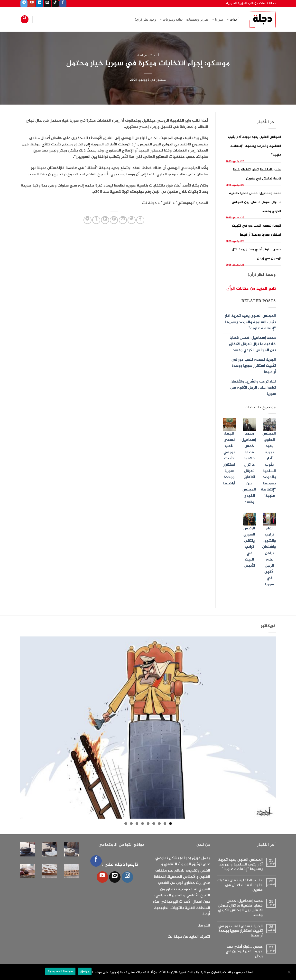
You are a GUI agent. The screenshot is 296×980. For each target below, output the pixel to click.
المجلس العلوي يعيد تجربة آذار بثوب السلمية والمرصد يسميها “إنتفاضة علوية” (255, 146)
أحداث (232, 19)
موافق (85, 971)
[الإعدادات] (289, 973)
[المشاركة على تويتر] (132, 220)
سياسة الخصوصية (60, 971)
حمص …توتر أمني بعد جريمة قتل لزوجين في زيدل (244, 952)
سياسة (143, 55)
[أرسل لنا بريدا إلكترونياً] (47, 4)
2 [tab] (165, 824)
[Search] (25, 19)
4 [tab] (154, 824)
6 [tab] (143, 824)
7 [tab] (137, 824)
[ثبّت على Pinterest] (114, 220)
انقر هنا (204, 926)
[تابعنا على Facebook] (63, 4)
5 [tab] (148, 824)
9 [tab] (126, 824)
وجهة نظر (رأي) (145, 19)
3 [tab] (159, 824)
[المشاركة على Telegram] (88, 220)
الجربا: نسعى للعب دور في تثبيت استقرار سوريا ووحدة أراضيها (254, 366)
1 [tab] (171, 824)
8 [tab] (131, 824)
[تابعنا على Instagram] (127, 877)
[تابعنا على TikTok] (55, 4)
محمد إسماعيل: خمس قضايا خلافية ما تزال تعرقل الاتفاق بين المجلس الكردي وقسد (255, 202)
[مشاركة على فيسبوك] (140, 220)
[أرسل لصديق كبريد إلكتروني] (123, 220)
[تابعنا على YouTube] (32, 4)
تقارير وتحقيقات (197, 19)
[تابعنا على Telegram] (24, 4)
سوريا (217, 19)
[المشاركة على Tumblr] (96, 220)
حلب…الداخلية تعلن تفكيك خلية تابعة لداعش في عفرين (240, 885)
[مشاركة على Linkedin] (105, 220)
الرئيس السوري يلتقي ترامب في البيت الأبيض (249, 547)
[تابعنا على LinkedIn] (40, 4)
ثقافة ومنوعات (171, 19)
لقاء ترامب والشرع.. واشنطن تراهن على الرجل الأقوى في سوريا (253, 388)
